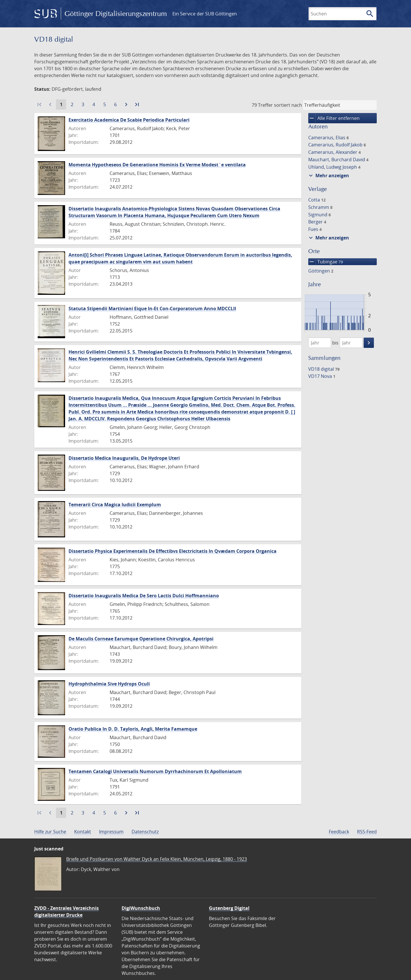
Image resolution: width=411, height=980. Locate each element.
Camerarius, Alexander (335, 152)
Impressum (111, 832)
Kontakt (83, 832)
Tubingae (326, 262)
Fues (315, 229)
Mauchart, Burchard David (338, 160)
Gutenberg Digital (229, 908)
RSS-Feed (367, 832)
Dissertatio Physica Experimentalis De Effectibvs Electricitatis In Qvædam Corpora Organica (173, 551)
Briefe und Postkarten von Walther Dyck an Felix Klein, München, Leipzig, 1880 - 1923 (157, 859)
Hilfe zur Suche (50, 832)
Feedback (339, 832)
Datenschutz (145, 832)
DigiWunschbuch (141, 908)
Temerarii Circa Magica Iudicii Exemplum (115, 505)
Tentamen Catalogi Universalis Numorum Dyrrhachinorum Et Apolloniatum (155, 771)
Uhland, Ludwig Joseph (334, 167)
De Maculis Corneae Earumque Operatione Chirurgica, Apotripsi (141, 639)
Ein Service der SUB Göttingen (205, 14)
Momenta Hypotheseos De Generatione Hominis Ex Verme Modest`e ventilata (157, 165)
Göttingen (321, 271)
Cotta (317, 200)
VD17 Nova (322, 376)
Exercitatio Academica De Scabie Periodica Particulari (129, 120)
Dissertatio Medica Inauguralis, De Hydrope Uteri (124, 458)
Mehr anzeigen (328, 176)
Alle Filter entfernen (334, 118)
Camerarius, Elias (329, 138)
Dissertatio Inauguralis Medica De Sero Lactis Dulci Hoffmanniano (144, 596)
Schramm (320, 207)
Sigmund (320, 215)
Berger (317, 222)
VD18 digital (324, 369)
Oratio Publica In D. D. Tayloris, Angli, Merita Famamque (133, 729)
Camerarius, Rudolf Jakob (337, 145)
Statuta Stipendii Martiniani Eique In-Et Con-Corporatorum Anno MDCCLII (152, 308)
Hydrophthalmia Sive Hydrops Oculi (109, 684)
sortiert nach (288, 105)
